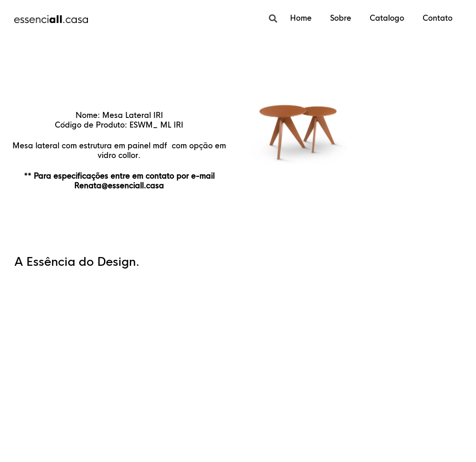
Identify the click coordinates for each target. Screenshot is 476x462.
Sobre (341, 18)
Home (301, 18)
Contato (438, 18)
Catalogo (387, 18)
